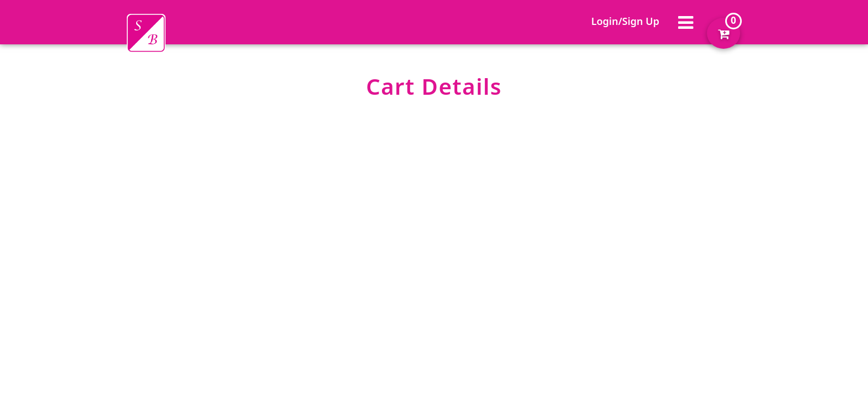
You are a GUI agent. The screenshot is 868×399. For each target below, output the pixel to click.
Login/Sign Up (625, 21)
